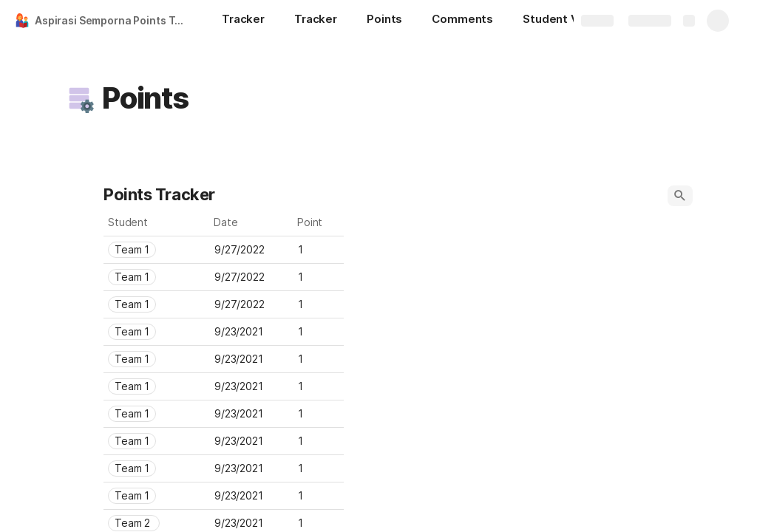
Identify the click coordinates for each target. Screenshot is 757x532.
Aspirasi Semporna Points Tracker (113, 20)
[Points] (384, 21)
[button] (79, 98)
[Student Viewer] (566, 21)
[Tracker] (243, 21)
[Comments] (462, 21)
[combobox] (157, 250)
